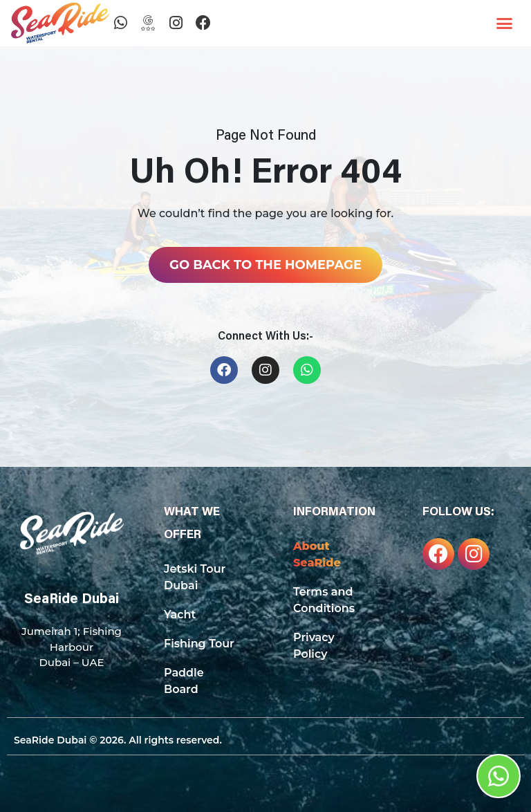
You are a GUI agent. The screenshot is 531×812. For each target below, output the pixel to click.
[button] (505, 24)
